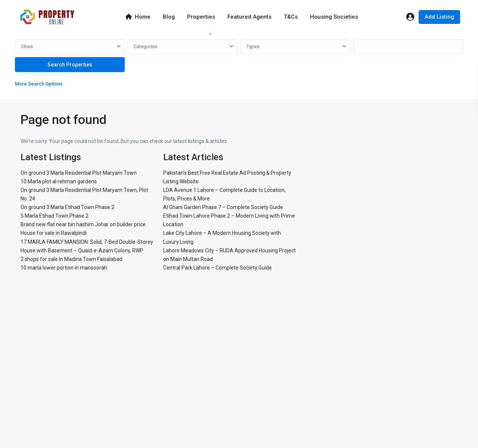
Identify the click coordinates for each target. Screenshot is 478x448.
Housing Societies (334, 17)
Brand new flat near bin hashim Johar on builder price (83, 224)
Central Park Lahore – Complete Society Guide (218, 268)
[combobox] (70, 47)
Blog (169, 17)
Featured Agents (249, 17)
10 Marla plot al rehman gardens (59, 181)
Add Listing (439, 17)
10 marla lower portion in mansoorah (64, 268)
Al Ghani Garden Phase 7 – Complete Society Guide (223, 207)
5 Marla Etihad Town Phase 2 (55, 216)
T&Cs (291, 17)
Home (138, 17)
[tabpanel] (239, 65)
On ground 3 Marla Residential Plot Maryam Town (79, 173)
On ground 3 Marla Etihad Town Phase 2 (67, 207)
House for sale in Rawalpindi (54, 233)
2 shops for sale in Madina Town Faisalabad (72, 259)
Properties (201, 17)
